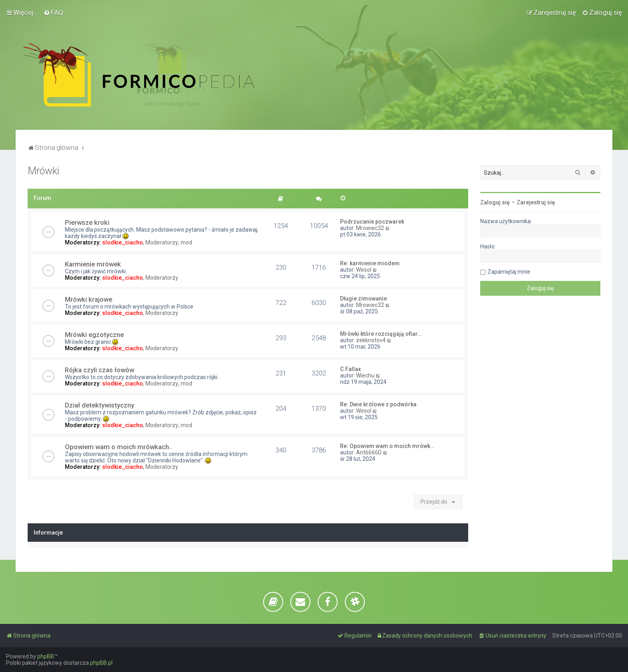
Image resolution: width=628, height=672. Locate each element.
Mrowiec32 (370, 228)
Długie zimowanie (363, 299)
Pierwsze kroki (87, 222)
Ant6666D (369, 452)
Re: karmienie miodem (370, 263)
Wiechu (365, 375)
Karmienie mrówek (93, 264)
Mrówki (43, 171)
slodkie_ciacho (123, 242)
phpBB (46, 656)
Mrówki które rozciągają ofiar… (381, 334)
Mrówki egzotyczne (94, 335)
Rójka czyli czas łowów (100, 370)
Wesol (364, 270)
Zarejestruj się (536, 202)
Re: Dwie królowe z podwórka (378, 404)
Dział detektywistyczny (100, 405)
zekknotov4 (371, 340)
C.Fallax (350, 369)
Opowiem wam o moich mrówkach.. (119, 447)
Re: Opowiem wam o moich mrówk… (387, 446)
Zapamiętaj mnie (509, 272)
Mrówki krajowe (89, 299)
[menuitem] (53, 12)
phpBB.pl (101, 663)
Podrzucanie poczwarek (372, 222)
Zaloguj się (495, 202)
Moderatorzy (162, 242)
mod (186, 242)
